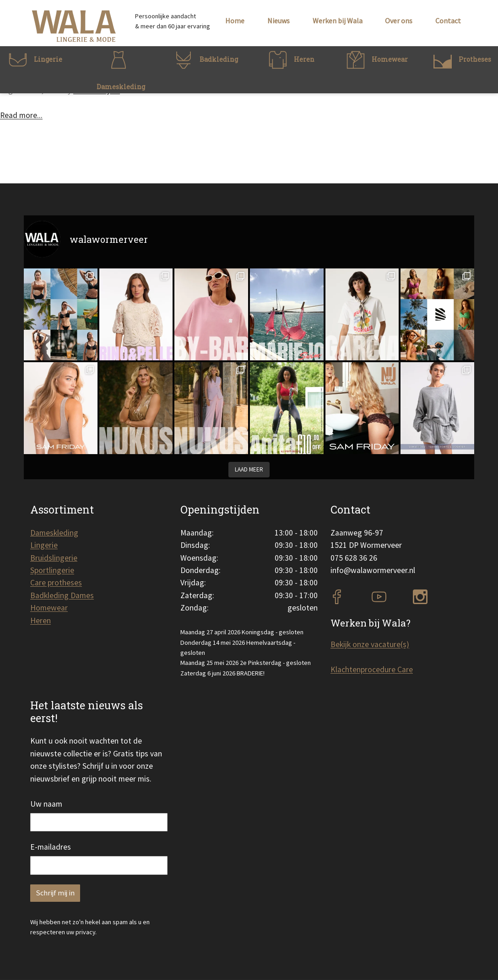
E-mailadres (51, 847)
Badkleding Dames (62, 595)
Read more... (21, 115)
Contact (448, 21)
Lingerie (44, 545)
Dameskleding (54, 533)
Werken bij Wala (338, 21)
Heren (41, 621)
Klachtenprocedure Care (372, 669)
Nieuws (279, 21)
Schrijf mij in (55, 893)
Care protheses (56, 583)
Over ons (399, 21)
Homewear (49, 608)
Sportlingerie (52, 570)
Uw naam (46, 804)
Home (235, 21)
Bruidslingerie (54, 558)
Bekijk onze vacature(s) (370, 644)
